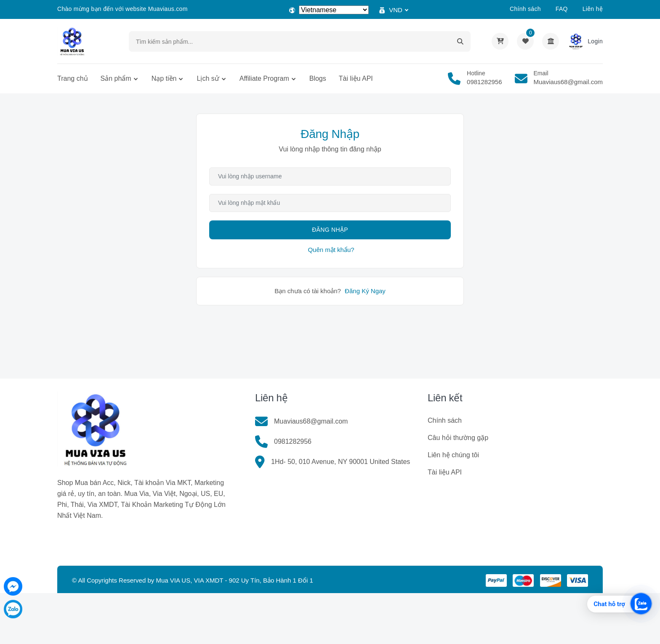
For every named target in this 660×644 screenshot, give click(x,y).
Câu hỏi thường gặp (458, 438)
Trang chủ (73, 78)
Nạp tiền (164, 78)
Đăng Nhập (330, 230)
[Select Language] (334, 10)
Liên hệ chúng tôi (453, 455)
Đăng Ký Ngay (365, 291)
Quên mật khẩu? (331, 250)
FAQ (562, 9)
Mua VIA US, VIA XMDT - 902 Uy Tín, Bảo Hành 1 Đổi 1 (234, 580)
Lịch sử (208, 78)
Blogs (318, 78)
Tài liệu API (356, 78)
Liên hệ (593, 9)
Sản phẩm (116, 78)
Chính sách (525, 9)
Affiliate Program (264, 78)
